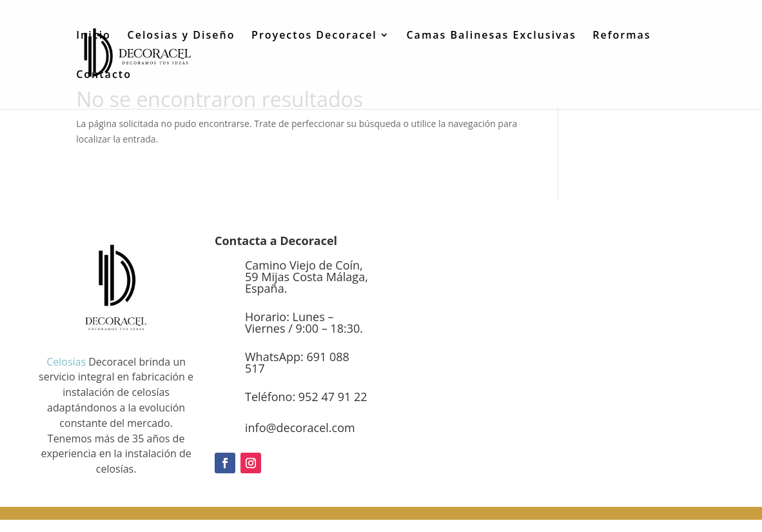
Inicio (93, 36)
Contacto (104, 75)
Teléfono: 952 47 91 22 (306, 397)
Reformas (621, 36)
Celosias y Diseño (181, 36)
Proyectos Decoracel (314, 36)
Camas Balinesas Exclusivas (491, 36)
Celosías (66, 362)
